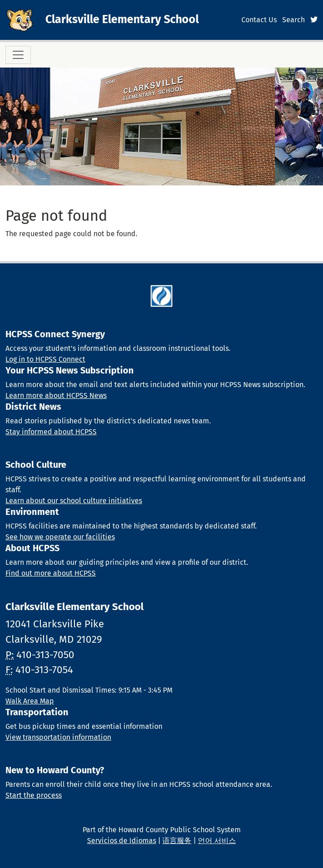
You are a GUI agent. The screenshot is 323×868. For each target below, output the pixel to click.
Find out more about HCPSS (51, 573)
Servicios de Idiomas (122, 841)
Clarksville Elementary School (122, 19)
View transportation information (58, 737)
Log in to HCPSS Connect (45, 359)
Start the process (34, 795)
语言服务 (177, 841)
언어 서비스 (217, 841)
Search (294, 20)
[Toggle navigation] (18, 55)
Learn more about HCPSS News (56, 395)
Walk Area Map (30, 701)
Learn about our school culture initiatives (74, 501)
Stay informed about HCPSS (51, 432)
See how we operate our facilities (60, 537)
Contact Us (259, 20)
